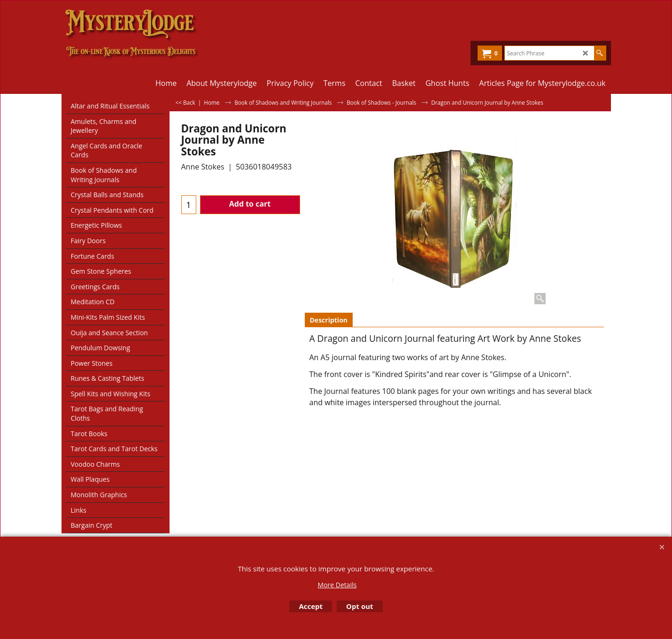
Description (329, 320)
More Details (337, 585)
